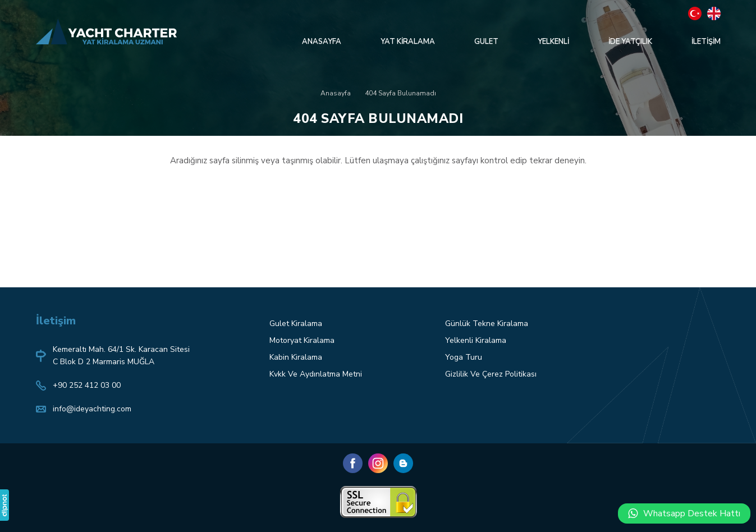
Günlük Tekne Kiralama (487, 324)
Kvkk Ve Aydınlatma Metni (316, 374)
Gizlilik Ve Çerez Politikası (491, 374)
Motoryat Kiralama (302, 340)
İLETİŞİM (706, 42)
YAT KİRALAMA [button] (408, 42)
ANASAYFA (322, 42)
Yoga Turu (464, 357)
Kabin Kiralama (296, 357)
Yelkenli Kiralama (476, 340)
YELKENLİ (553, 42)
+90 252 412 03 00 (87, 385)
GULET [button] (486, 42)
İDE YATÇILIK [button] (630, 42)
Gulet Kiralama (296, 324)
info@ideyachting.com (92, 409)
